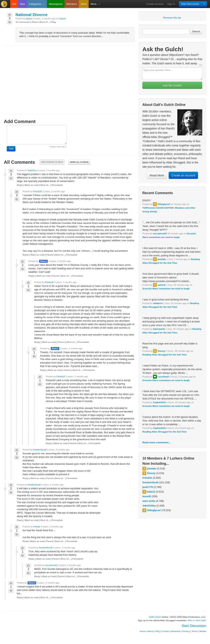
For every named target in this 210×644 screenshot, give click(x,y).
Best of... (45, 22)
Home (143, 631)
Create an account (183, 175)
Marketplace (56, 4)
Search (196, 31)
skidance (158, 303)
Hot (14, 4)
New (22, 4)
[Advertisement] (69, 76)
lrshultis (147, 478)
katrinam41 (159, 329)
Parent (50, 255)
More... (95, 4)
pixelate (162, 259)
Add (11, 149)
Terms (195, 631)
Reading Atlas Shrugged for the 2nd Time (165, 355)
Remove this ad (172, 18)
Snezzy (161, 351)
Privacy (186, 631)
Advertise (176, 631)
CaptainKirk (159, 402)
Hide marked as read (52, 162)
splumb (162, 285)
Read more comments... (157, 442)
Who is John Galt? (197, 620)
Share (35, 22)
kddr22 (151, 492)
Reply (20, 185)
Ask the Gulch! (172, 85)
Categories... (37, 4)
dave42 (147, 496)
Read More (157, 175)
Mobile (203, 631)
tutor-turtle (149, 501)
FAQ (157, 631)
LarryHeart (163, 377)
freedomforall (150, 482)
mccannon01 (160, 233)
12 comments (23, 22)
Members (72, 4)
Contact (165, 631)
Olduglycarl (164, 204)
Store (84, 4)
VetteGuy (32, 170)
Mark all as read (79, 162)
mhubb (37, 526)
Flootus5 (38, 191)
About (150, 631)
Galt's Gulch (155, 617)
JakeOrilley (149, 506)
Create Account (155, 4)
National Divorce (31, 15)
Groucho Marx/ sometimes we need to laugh (166, 288)
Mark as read (32, 185)
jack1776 (148, 487)
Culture (62, 18)
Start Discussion (190, 4)
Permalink (57, 185)
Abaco (29, 18)
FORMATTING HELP (58, 147)
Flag (54, 22)
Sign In (171, 4)
